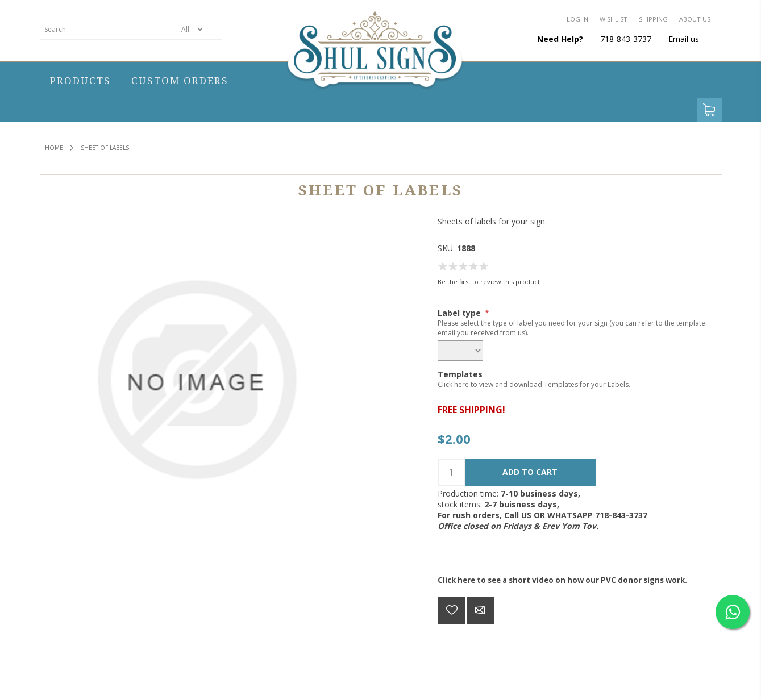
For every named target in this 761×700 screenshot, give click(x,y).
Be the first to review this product (489, 282)
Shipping (653, 19)
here (461, 384)
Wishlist (614, 19)
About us (695, 19)
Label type (460, 313)
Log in (577, 19)
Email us (684, 39)
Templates (460, 374)
